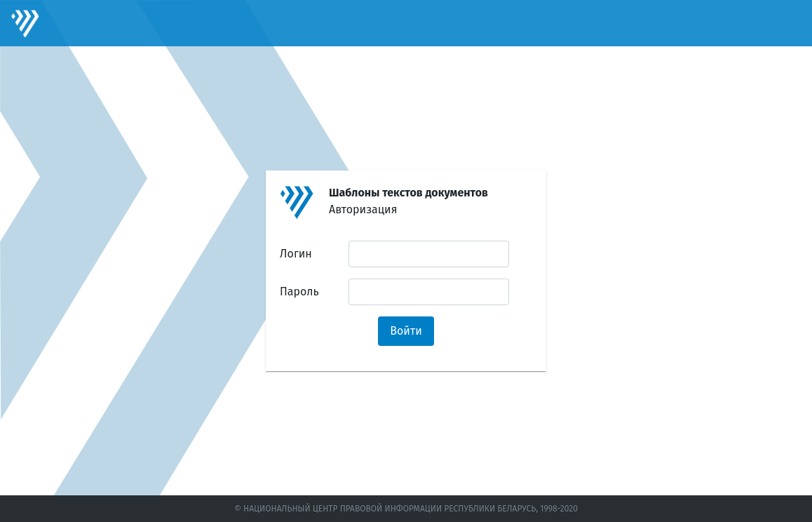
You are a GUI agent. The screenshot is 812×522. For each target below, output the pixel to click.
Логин (296, 254)
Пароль (299, 292)
